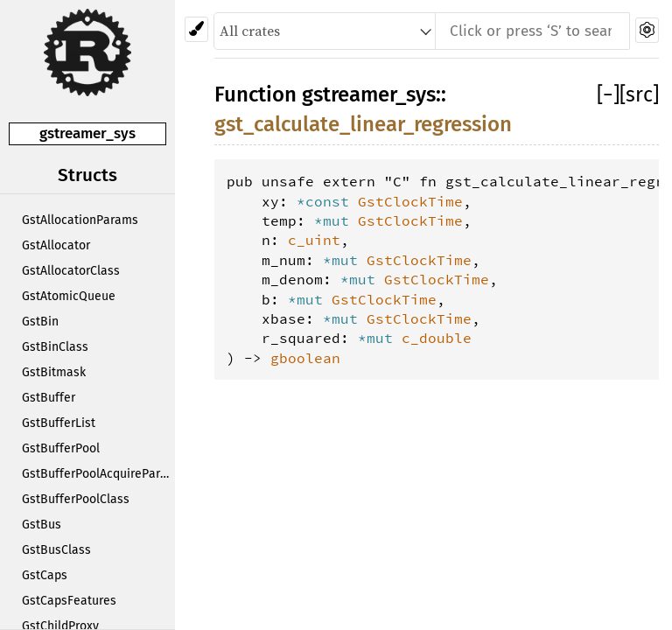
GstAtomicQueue (69, 296)
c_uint (314, 240)
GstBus (42, 525)
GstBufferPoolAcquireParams (98, 474)
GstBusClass (56, 550)
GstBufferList (59, 423)
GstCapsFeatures (69, 601)
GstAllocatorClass (71, 271)
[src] (639, 94)
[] (608, 94)
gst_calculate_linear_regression (363, 124)
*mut (336, 220)
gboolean (305, 358)
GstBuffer (49, 398)
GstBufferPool (61, 448)
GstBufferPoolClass (76, 499)
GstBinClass (55, 347)
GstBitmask (54, 372)
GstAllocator (56, 245)
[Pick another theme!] (196, 29)
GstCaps (45, 575)
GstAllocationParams (80, 220)
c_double (437, 338)
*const (327, 201)
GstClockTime (410, 201)
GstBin (40, 322)
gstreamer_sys (87, 133)
